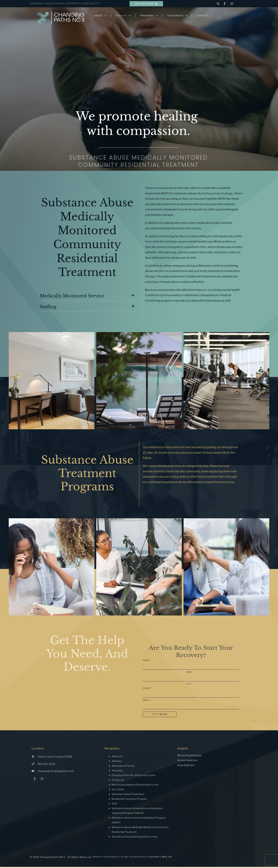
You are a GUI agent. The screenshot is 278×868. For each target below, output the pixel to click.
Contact (202, 16)
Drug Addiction (186, 766)
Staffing (48, 308)
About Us (117, 757)
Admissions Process (123, 767)
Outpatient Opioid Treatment (128, 795)
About (100, 16)
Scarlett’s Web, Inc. (161, 858)
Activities (117, 762)
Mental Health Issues (189, 756)
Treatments (177, 16)
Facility (123, 16)
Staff (114, 805)
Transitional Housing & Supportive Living (134, 838)
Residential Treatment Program (129, 800)
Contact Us (118, 781)
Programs (149, 16)
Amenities (117, 772)
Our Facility (118, 790)
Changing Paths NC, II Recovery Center (134, 776)
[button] (218, 4)
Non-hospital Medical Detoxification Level (135, 786)
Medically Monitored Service (72, 297)
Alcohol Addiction (187, 761)
